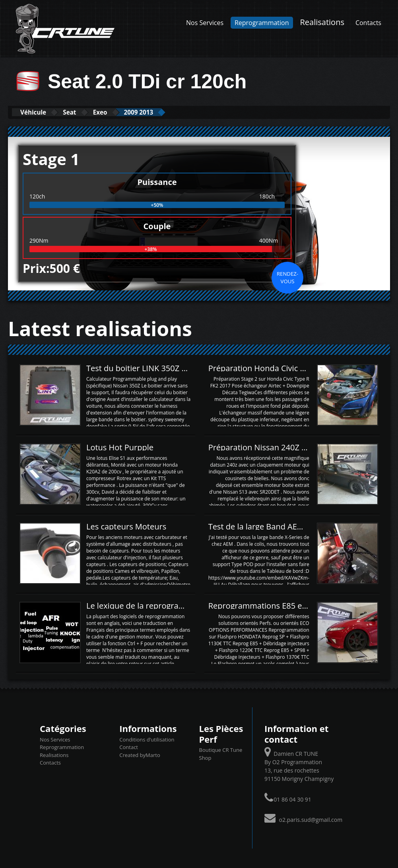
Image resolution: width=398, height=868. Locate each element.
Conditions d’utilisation (147, 739)
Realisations (322, 22)
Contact (129, 747)
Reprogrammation (262, 23)
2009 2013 (171, 112)
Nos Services (205, 23)
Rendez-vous (287, 277)
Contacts (368, 23)
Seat (84, 112)
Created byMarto (140, 754)
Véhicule (38, 112)
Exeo (123, 112)
